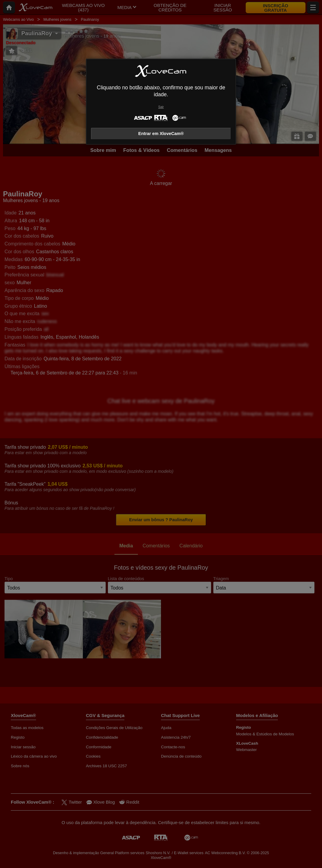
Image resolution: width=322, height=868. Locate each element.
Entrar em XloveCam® (161, 134)
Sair (161, 107)
